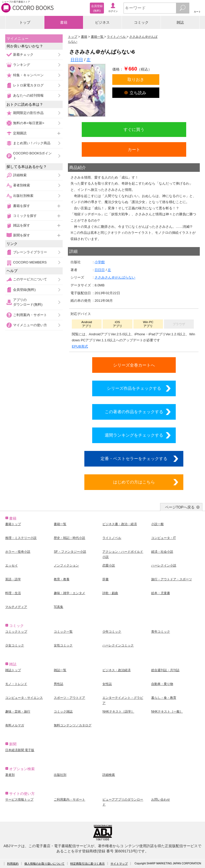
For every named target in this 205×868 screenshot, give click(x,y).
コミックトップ (16, 632)
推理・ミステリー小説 (21, 538)
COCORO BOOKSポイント (32, 156)
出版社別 (60, 775)
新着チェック (23, 55)
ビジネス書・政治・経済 (120, 524)
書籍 (64, 22)
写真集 (58, 607)
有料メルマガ (15, 725)
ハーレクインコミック (118, 645)
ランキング (22, 65)
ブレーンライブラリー (30, 252)
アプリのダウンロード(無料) (28, 302)
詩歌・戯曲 (110, 593)
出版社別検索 (23, 196)
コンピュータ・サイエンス (24, 698)
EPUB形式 (80, 346)
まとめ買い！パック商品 (32, 143)
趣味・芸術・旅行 (18, 712)
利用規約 (13, 864)
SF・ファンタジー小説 (70, 552)
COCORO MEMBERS (30, 262)
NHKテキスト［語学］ (118, 712)
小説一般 (157, 524)
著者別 (10, 775)
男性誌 (58, 684)
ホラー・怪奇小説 (18, 552)
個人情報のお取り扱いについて (44, 864)
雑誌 (180, 22)
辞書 (106, 579)
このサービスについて (30, 279)
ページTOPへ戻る (180, 507)
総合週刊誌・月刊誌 (165, 670)
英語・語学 (13, 579)
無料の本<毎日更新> (29, 123)
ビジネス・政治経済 (116, 670)
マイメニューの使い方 (30, 325)
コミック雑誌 (63, 712)
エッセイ (11, 565)
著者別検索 (22, 185)
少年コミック (112, 632)
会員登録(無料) (24, 290)
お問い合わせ (161, 800)
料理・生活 (13, 593)
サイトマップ (119, 864)
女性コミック (63, 645)
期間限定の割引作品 (28, 113)
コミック (141, 22)
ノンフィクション (66, 565)
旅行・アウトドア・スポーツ (172, 579)
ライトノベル (112, 538)
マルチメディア (16, 607)
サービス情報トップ (19, 800)
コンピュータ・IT (164, 538)
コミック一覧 (63, 632)
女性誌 (107, 684)
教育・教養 (62, 579)
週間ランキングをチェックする (134, 435)
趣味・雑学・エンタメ (69, 593)
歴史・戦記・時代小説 (69, 538)
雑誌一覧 (60, 670)
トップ (25, 22)
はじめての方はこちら (134, 482)
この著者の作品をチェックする (134, 412)
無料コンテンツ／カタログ (73, 725)
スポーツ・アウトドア (69, 698)
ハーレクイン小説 (164, 565)
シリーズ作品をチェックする (134, 388)
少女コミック (15, 645)
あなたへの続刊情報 (28, 95)
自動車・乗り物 (162, 684)
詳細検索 (20, 175)
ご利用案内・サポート (30, 315)
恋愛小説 (109, 565)
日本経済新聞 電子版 (20, 750)
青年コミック (161, 632)
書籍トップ (13, 524)
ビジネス (102, 22)
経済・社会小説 (162, 552)
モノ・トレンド (16, 684)
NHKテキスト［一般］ (167, 712)
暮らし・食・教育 (164, 698)
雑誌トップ (13, 670)
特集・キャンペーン (28, 75)
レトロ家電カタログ (28, 85)
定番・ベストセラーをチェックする (134, 458)
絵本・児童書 (161, 593)
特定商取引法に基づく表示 (87, 864)
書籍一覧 (60, 524)
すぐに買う (134, 129)
